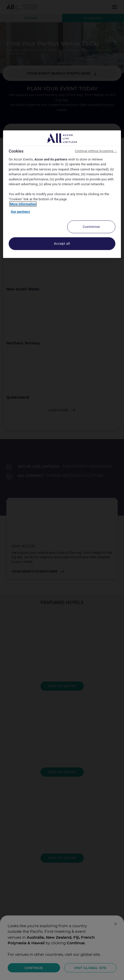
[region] (62, 194)
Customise (91, 227)
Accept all (62, 244)
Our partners (20, 212)
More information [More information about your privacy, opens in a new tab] (23, 204)
